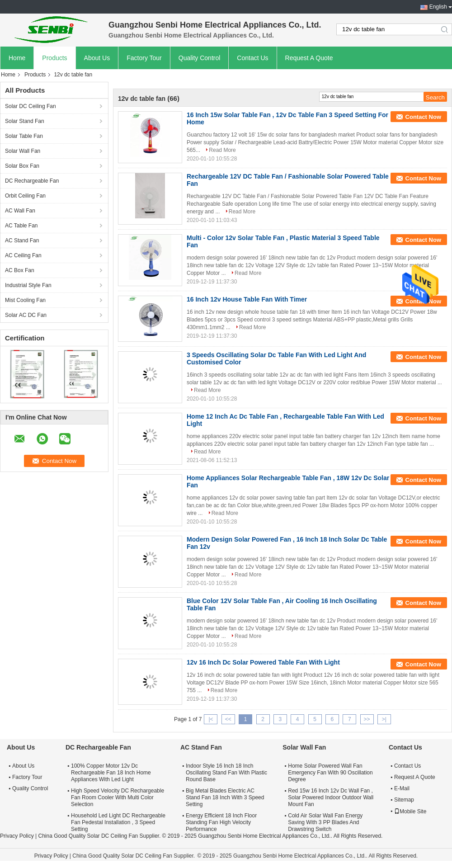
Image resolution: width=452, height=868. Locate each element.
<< (228, 719)
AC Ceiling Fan (23, 255)
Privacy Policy (17, 836)
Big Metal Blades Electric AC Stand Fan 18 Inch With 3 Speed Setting (225, 797)
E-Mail (402, 788)
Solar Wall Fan (23, 151)
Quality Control (200, 58)
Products (54, 58)
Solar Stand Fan (25, 121)
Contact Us (252, 58)
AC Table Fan (21, 226)
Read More (222, 150)
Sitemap (404, 800)
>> (367, 719)
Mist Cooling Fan (25, 300)
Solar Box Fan (22, 166)
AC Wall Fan (20, 211)
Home (17, 58)
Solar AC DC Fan (26, 315)
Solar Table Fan (24, 136)
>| (384, 719)
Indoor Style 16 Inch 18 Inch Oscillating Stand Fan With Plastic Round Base (226, 773)
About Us (97, 58)
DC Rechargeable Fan (32, 181)
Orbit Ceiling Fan (25, 196)
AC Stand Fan (22, 241)
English (438, 7)
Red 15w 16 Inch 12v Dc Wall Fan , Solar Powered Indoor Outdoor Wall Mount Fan (331, 797)
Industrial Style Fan (28, 285)
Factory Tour (144, 58)
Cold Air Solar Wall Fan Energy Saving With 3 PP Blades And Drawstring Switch (325, 822)
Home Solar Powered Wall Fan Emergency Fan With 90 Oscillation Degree (330, 773)
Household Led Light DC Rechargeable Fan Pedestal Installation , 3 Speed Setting (118, 822)
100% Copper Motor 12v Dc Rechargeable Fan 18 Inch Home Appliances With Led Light (111, 773)
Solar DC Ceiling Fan (31, 106)
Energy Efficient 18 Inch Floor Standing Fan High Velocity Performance (221, 822)
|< (211, 719)
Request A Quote (309, 58)
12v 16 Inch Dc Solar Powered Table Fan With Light (263, 662)
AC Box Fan (20, 270)
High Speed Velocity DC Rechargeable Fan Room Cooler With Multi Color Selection (118, 797)
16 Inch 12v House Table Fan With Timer (247, 299)
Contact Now (423, 117)
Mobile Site (410, 811)
